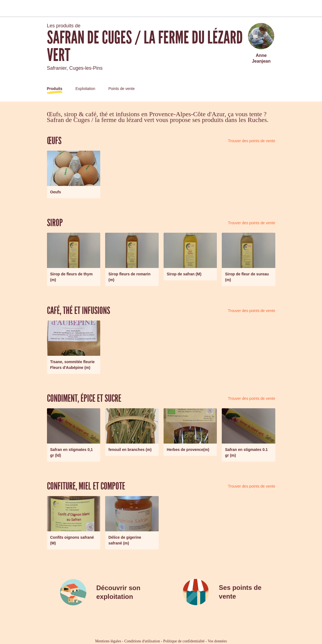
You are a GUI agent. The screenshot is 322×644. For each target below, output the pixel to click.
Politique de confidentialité (184, 641)
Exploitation (85, 89)
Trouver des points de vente (251, 141)
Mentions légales (108, 641)
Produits (55, 89)
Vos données (217, 641)
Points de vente (122, 89)
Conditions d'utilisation (142, 641)
